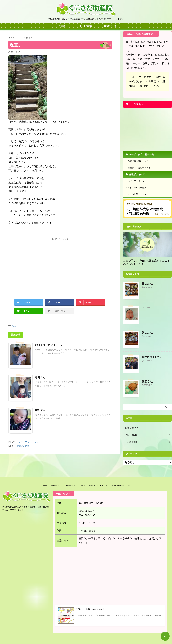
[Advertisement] (60, 264)
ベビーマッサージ (136, 181)
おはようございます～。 (49, 345)
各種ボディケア (137, 174)
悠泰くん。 (148, 382)
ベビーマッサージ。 (28, 442)
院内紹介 (55, 485)
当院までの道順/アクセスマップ (93, 485)
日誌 (13, 326)
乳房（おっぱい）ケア (138, 161)
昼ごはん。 (148, 284)
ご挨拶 (62, 26)
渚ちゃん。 (42, 410)
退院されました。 (152, 357)
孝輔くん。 (42, 377)
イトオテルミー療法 (137, 188)
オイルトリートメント (138, 194)
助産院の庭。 (25, 446)
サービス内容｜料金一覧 (141, 154)
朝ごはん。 (148, 333)
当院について (110, 26)
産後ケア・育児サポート (139, 168)
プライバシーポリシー (121, 485)
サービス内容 (86, 26)
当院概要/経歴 (69, 485)
